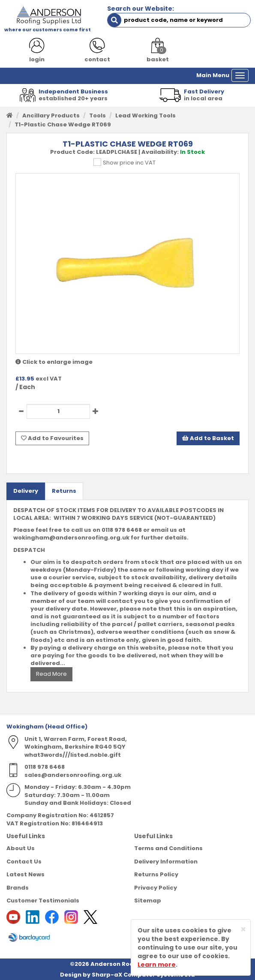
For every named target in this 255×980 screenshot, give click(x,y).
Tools (97, 115)
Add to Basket (208, 438)
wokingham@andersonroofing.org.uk (71, 538)
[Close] (243, 929)
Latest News (25, 874)
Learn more (157, 965)
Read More (51, 674)
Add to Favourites (52, 438)
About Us (21, 848)
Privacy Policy (156, 888)
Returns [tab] (64, 491)
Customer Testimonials (43, 901)
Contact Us (24, 862)
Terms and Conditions (168, 848)
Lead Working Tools (145, 115)
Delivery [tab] (26, 491)
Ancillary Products (51, 115)
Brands (18, 888)
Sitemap (148, 901)
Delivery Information (166, 862)
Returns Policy (156, 874)
